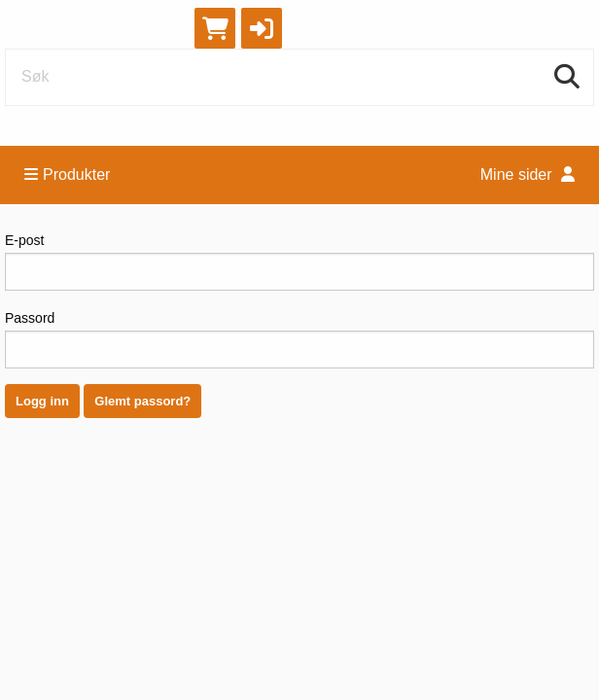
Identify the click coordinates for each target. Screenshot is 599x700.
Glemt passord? (142, 401)
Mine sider (528, 175)
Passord (299, 339)
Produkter (67, 175)
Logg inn (42, 401)
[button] (262, 28)
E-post (299, 262)
